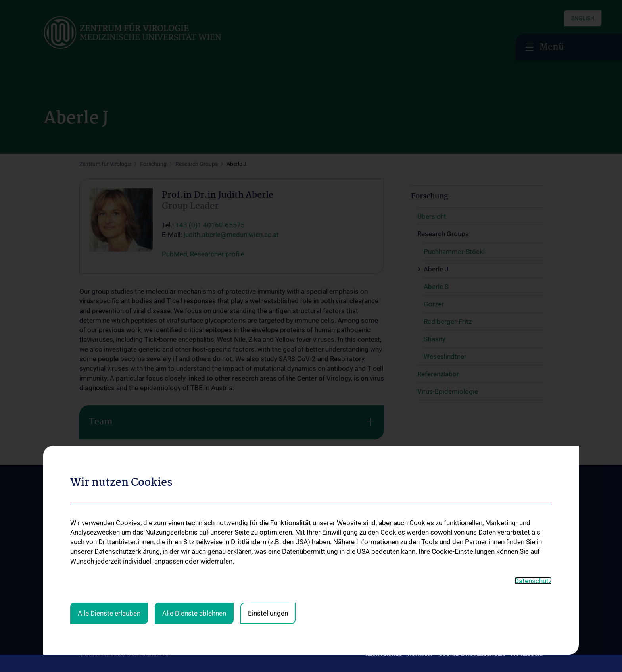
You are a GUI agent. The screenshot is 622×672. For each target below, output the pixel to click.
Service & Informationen (202, 591)
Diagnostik (185, 578)
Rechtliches (384, 654)
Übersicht (369, 556)
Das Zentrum (95, 556)
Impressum (527, 654)
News (86, 569)
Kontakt (89, 582)
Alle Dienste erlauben (109, 459)
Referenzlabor (375, 582)
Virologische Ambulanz (200, 604)
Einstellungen (268, 459)
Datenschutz (533, 426)
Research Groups (379, 569)
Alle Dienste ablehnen (194, 459)
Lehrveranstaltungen (290, 567)
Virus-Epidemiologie (382, 595)
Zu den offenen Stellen (490, 553)
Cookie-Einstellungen (472, 654)
